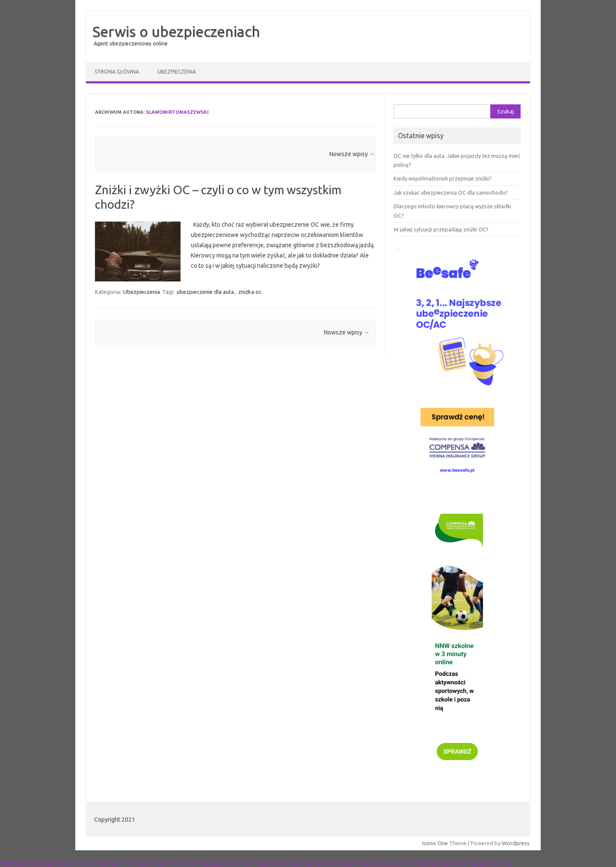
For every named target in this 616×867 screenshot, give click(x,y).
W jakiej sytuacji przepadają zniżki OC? (441, 229)
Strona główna (117, 72)
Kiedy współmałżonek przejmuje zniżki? (443, 178)
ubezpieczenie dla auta (205, 292)
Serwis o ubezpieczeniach (176, 31)
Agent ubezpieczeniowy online (131, 43)
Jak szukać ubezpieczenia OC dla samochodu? (451, 192)
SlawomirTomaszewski (177, 112)
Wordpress (516, 843)
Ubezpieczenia (177, 72)
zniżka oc (250, 292)
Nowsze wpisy (352, 154)
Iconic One (435, 843)
